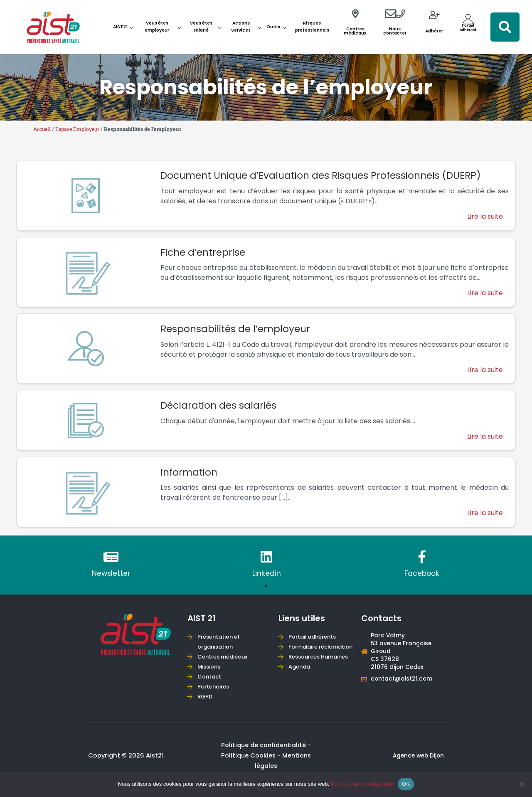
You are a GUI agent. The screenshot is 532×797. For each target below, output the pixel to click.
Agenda (300, 693)
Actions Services (246, 27)
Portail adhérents (315, 642)
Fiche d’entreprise (205, 253)
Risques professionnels (312, 27)
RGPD (206, 703)
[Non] (522, 784)
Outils (276, 27)
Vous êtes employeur (163, 27)
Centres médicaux (355, 31)
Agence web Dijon (417, 762)
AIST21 (123, 27)
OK (406, 784)
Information (190, 475)
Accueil (43, 129)
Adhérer (434, 31)
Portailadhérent (468, 27)
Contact (210, 683)
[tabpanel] (111, 569)
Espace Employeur (80, 129)
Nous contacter (395, 31)
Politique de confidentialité (362, 784)
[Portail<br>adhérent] (468, 19)
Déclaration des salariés (220, 408)
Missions (210, 672)
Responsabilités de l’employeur (238, 330)
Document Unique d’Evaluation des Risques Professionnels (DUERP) (328, 176)
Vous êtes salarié (206, 27)
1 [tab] (266, 590)
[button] (505, 27)
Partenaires (215, 693)
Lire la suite (485, 217)
